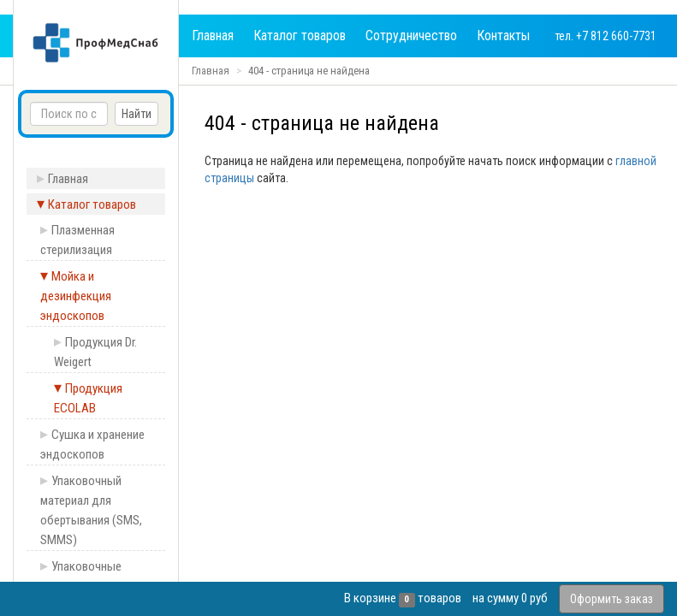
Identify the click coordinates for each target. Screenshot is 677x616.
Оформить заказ (612, 599)
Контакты (503, 36)
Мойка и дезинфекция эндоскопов (76, 296)
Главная (213, 36)
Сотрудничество (411, 36)
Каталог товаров (300, 36)
